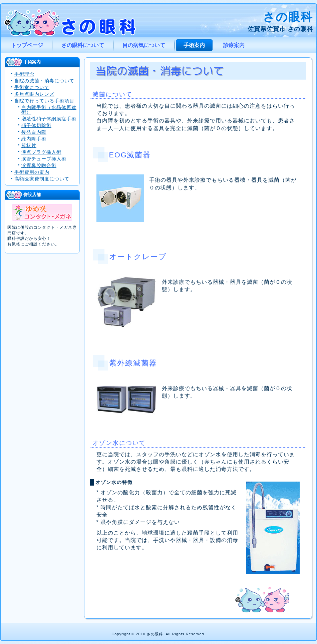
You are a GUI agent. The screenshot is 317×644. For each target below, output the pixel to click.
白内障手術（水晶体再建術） (49, 110)
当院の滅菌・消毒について (44, 81)
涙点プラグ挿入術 (41, 152)
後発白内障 (34, 132)
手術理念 (24, 74)
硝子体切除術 (36, 125)
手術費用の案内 (32, 172)
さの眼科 (288, 17)
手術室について (32, 87)
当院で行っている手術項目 (44, 101)
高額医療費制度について (42, 179)
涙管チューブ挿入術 (44, 159)
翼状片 (29, 145)
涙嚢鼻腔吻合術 (39, 165)
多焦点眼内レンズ (34, 94)
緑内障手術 (34, 139)
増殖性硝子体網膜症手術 (49, 119)
